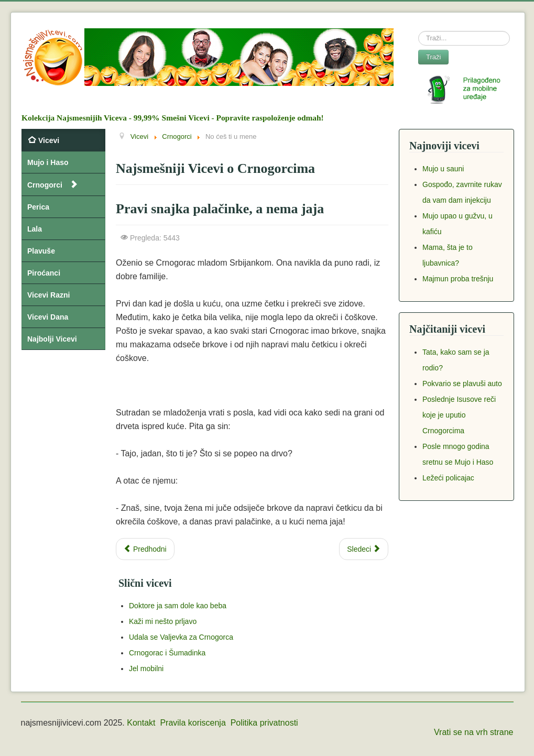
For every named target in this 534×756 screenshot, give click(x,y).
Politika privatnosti (264, 723)
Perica (38, 207)
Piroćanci (44, 273)
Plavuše (41, 251)
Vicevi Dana (48, 317)
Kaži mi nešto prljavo (163, 621)
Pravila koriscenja (193, 723)
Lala (35, 229)
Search (418, 31)
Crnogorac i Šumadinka (167, 653)
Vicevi (49, 140)
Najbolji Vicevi (52, 339)
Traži (433, 57)
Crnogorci (45, 185)
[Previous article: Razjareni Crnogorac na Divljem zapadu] (145, 549)
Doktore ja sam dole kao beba (178, 606)
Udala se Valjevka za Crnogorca (181, 637)
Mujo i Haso (48, 162)
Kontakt (141, 723)
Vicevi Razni (48, 295)
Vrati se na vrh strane (473, 732)
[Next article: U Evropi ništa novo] (364, 549)
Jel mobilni (146, 669)
